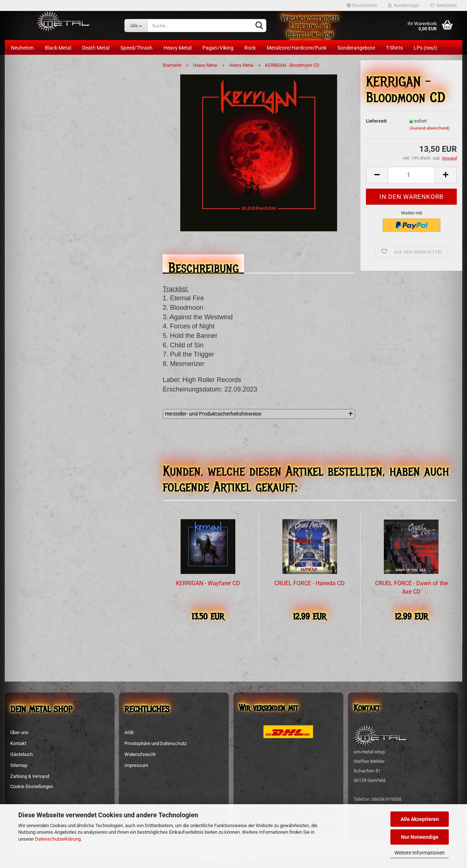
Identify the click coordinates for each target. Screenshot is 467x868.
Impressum (136, 765)
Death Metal (96, 48)
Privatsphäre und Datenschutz (155, 743)
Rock (250, 48)
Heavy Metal (177, 48)
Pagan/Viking (218, 48)
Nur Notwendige (420, 837)
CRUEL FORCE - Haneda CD (310, 583)
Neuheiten (22, 48)
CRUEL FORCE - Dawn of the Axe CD (411, 587)
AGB (129, 732)
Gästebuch (22, 754)
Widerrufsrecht (140, 754)
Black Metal (58, 48)
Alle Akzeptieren (420, 819)
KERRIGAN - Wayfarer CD (208, 583)
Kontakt (18, 743)
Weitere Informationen (420, 853)
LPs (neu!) (425, 48)
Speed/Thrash (136, 48)
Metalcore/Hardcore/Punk (297, 48)
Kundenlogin (404, 5)
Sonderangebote (356, 48)
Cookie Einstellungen (32, 786)
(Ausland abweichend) (429, 128)
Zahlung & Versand (30, 776)
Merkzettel (443, 5)
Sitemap (19, 765)
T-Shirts (394, 48)
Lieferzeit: (377, 121)
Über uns (19, 732)
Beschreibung (203, 266)
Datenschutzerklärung (58, 839)
